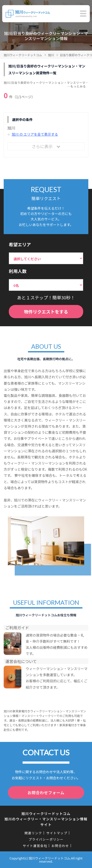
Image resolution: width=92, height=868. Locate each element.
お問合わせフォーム (46, 792)
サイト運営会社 (35, 846)
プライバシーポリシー (46, 839)
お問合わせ (60, 846)
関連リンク (33, 833)
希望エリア (20, 244)
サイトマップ (57, 833)
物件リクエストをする (46, 312)
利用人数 (18, 271)
